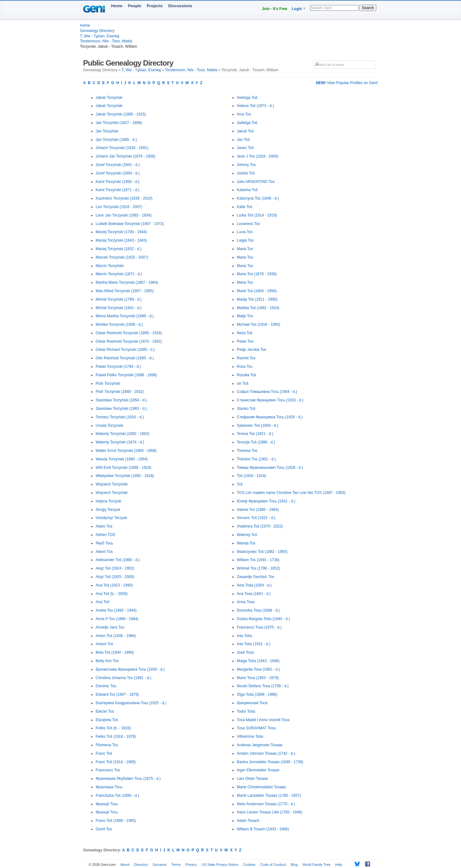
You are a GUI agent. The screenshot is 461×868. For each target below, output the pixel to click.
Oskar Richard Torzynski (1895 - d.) (125, 350)
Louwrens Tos (248, 224)
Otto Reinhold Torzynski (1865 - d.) (125, 358)
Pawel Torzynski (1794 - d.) (118, 367)
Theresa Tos (247, 451)
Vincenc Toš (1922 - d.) (256, 518)
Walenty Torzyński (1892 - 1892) (122, 434)
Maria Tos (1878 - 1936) (257, 274)
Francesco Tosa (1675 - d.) (259, 627)
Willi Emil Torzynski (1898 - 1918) (123, 468)
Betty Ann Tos (107, 661)
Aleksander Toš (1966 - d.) (118, 560)
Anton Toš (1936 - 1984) (116, 636)
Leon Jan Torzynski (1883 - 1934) (124, 215)
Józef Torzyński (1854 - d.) (118, 173)
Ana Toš (102, 602)
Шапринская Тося (252, 703)
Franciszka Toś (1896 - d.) (117, 796)
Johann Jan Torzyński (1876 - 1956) (126, 156)
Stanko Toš (246, 409)
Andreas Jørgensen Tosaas (260, 745)
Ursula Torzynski (109, 426)
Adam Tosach (248, 821)
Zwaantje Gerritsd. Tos (256, 577)
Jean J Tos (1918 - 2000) (258, 156)
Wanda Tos (246, 543)
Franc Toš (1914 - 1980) (116, 762)
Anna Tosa (246, 602)
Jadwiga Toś (247, 123)
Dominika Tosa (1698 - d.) (258, 610)
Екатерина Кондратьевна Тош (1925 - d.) (131, 703)
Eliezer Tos (105, 711)
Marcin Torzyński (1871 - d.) (119, 274)
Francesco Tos (108, 770)
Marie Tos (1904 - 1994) (257, 291)
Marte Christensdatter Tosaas (261, 787)
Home (117, 6)
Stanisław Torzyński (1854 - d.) (121, 400)
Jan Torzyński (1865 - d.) (116, 140)
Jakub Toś (245, 131)
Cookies (249, 865)
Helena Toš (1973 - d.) (255, 106)
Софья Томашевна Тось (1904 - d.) (267, 392)
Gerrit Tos (104, 829)
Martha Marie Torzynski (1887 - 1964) (127, 282)
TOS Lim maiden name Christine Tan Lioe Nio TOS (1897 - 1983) (291, 493)
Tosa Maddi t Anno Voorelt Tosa (263, 720)
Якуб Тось (104, 543)
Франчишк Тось (109, 787)
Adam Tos (104, 526)
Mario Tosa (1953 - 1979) (258, 678)
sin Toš (243, 383)
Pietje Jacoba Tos (252, 350)
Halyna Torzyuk (109, 501)
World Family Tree (316, 865)
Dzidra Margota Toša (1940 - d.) (263, 619)
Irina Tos (244, 114)
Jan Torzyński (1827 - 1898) (119, 123)
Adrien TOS (105, 535)
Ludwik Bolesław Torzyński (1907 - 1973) (130, 224)
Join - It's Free (275, 9)
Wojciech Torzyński (112, 484)
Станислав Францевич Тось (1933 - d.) (270, 400)
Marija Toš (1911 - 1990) (257, 299)
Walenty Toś (247, 535)
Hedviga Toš (247, 98)
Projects (155, 6)
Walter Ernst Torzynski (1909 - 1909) (126, 451)
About (125, 865)
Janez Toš (245, 148)
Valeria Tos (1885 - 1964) (258, 510)
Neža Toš (245, 333)
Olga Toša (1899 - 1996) (257, 694)
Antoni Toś (104, 644)
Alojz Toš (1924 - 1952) (115, 568)
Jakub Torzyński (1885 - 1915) (121, 114)
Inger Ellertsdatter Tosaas (258, 770)
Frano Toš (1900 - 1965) (116, 821)
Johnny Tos (246, 165)
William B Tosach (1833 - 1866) (263, 829)
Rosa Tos (245, 367)
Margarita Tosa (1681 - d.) (258, 669)
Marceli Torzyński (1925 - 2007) (122, 257)
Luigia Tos (245, 240)
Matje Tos (245, 316)
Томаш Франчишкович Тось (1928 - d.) (270, 468)
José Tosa (245, 652)
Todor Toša (246, 711)
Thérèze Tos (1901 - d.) (256, 459)
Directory (141, 865)
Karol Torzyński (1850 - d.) (118, 182)
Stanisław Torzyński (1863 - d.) (121, 409)
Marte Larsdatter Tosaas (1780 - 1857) (269, 796)
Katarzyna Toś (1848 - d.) (258, 198)
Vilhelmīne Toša (250, 737)
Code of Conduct (273, 865)
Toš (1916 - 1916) (252, 476)
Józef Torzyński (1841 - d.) (118, 165)
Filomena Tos (107, 745)
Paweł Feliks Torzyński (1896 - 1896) (126, 375)
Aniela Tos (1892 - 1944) (116, 610)
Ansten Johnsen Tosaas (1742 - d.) (266, 753)
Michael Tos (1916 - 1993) (259, 324)
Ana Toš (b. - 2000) (112, 594)
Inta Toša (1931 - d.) (254, 644)
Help (339, 865)
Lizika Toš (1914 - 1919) (257, 215)
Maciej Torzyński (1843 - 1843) (121, 240)
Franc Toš (104, 753)
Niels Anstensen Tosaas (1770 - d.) (266, 804)
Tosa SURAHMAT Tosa (256, 728)
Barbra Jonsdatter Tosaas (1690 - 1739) (270, 762)
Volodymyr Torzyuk (111, 518)
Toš (240, 484)
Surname (160, 865)
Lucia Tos (245, 232)
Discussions (180, 6)
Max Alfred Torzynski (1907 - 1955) (125, 291)
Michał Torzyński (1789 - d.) (119, 299)
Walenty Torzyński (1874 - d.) (120, 442)
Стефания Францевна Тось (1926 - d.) (270, 417)
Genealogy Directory (97, 31)
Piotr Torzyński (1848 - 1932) (120, 392)
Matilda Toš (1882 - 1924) (258, 308)
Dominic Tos (106, 686)
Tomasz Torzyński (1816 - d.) (120, 417)
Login (297, 9)
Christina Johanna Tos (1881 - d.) (123, 678)
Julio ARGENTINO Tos (256, 182)
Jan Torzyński (107, 131)
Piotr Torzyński (108, 383)
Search (368, 8)
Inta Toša (244, 636)
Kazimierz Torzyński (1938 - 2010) (124, 198)
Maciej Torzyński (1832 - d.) (119, 249)
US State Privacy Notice (220, 865)
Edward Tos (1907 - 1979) (117, 694)
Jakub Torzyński (109, 98)
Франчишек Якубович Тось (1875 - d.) (128, 779)
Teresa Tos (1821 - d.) (255, 434)
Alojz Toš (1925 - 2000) (115, 577)
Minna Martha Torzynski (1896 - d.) (125, 316)
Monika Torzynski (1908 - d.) (119, 324)
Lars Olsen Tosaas (252, 779)
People (135, 6)
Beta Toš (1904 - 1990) (115, 652)
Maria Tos (245, 249)
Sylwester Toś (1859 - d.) (258, 426)
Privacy (191, 865)
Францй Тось (107, 804)
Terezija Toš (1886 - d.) (256, 442)
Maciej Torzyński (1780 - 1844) (121, 232)
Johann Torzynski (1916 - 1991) (122, 148)
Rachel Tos (246, 358)
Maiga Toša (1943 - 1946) (258, 661)
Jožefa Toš (246, 173)
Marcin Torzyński (110, 266)
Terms (176, 865)
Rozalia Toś (246, 375)
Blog (294, 865)
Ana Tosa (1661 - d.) (254, 594)
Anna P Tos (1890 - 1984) (117, 619)
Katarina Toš (247, 190)
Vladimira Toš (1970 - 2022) (260, 526)
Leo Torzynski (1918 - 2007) (119, 207)
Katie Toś (244, 207)
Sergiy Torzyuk (108, 510)
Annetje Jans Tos (110, 627)
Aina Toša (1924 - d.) (254, 585)
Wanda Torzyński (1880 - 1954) (122, 459)
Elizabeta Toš (107, 720)
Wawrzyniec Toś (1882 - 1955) (262, 552)
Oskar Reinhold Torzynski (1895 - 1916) (129, 333)
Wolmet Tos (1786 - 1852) (258, 568)
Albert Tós (104, 552)
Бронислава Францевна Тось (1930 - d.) (130, 669)
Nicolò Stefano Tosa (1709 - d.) (263, 686)
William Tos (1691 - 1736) (258, 560)
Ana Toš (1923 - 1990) (114, 585)
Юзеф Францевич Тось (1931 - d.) (266, 501)
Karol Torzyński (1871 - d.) (118, 190)
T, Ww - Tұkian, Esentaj (100, 36)
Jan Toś (243, 140)
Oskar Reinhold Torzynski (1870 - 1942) (129, 341)
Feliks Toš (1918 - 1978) (116, 737)
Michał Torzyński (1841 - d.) (119, 308)
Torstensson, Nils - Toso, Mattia (106, 41)
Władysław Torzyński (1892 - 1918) (125, 476)
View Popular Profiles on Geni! (347, 83)
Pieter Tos (245, 341)
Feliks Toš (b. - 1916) (113, 728)
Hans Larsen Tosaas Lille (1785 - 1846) (270, 812)
